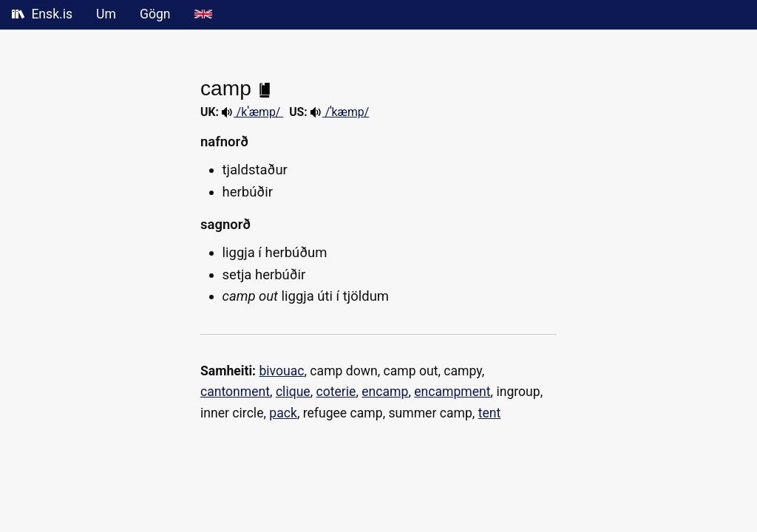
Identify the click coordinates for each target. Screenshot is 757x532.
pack (283, 413)
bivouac (281, 371)
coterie (336, 392)
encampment (452, 392)
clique (293, 392)
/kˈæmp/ (252, 112)
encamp (385, 392)
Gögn (155, 14)
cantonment (235, 392)
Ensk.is (42, 14)
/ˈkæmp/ (340, 112)
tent (490, 413)
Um (106, 14)
